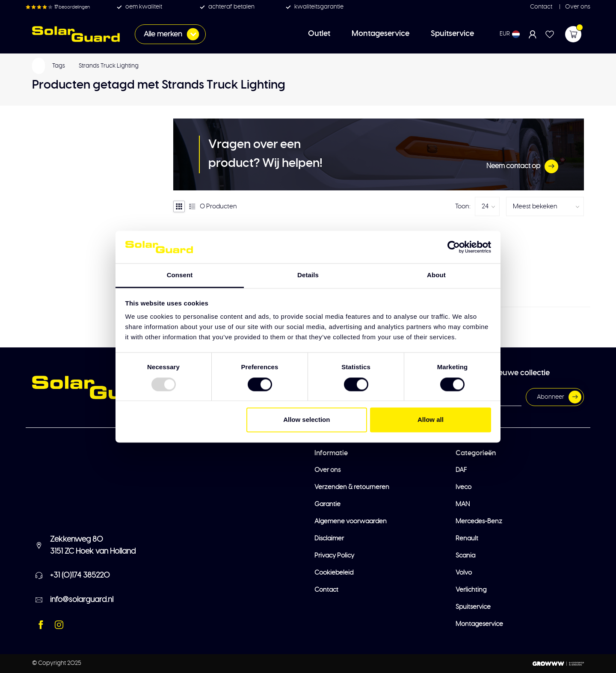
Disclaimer (329, 538)
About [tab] (436, 275)
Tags (59, 66)
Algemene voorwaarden (351, 521)
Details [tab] (308, 275)
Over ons (577, 7)
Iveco (463, 487)
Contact (541, 7)
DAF (461, 470)
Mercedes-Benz (479, 521)
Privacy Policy (334, 556)
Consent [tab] (180, 275)
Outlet (319, 34)
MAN (463, 504)
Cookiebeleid (334, 573)
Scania (465, 556)
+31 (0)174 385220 (80, 575)
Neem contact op (522, 166)
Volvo (464, 573)
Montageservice (381, 34)
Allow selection (307, 420)
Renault (467, 538)
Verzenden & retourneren (352, 487)
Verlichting (471, 590)
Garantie (327, 504)
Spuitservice (452, 34)
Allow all (431, 420)
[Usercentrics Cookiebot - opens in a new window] (454, 247)
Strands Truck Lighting (109, 66)
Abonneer (559, 397)
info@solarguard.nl (82, 600)
